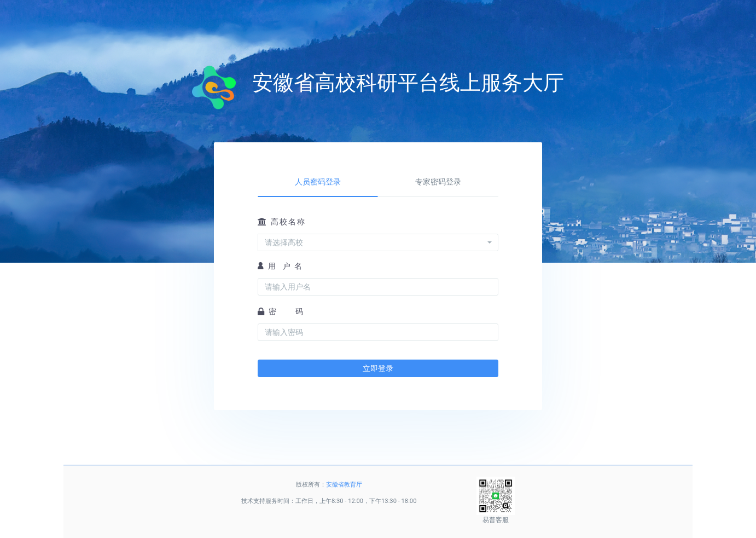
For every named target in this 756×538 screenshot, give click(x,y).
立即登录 (378, 368)
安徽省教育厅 (344, 485)
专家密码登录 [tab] (438, 182)
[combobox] (378, 242)
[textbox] (375, 242)
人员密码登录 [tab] (318, 182)
